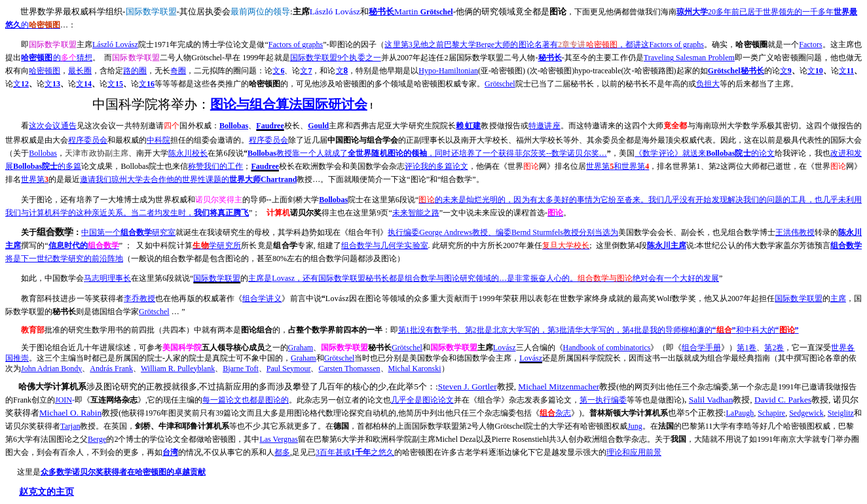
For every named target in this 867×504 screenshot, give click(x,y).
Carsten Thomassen (349, 369)
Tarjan (70, 426)
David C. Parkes (783, 400)
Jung (635, 426)
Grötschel (736, 71)
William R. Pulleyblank (178, 369)
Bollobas (234, 126)
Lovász (505, 348)
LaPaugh (740, 413)
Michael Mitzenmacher (559, 387)
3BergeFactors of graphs (544, 45)
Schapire (771, 413)
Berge (97, 439)
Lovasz (484, 278)
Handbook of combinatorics (607, 348)
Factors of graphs (296, 45)
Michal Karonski (415, 369)
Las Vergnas (279, 439)
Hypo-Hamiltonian (448, 71)
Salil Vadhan (711, 400)
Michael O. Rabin (70, 413)
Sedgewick (806, 413)
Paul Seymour (289, 369)
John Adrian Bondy (51, 369)
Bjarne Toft (241, 369)
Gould (318, 126)
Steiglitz (841, 413)
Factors (810, 45)
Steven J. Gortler (468, 387)
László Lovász (115, 45)
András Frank (111, 369)
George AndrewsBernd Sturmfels (503, 232)
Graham (301, 348)
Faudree (270, 126)
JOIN (64, 400)
